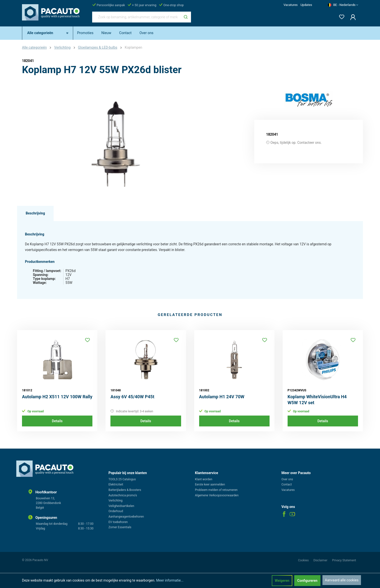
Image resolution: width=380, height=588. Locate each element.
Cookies (304, 560)
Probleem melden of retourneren (216, 490)
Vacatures (290, 5)
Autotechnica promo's (123, 495)
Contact (287, 484)
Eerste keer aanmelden (210, 484)
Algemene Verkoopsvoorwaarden (217, 495)
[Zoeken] (186, 17)
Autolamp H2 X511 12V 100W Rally (57, 397)
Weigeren (282, 581)
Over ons (287, 479)
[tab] (35, 213)
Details (57, 421)
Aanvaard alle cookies (342, 580)
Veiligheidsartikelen (121, 506)
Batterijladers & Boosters (125, 490)
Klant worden (204, 479)
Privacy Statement (344, 560)
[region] (116, 144)
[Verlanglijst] (340, 16)
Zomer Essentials (120, 527)
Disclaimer (321, 560)
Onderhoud (116, 511)
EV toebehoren (118, 522)
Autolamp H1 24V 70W (222, 397)
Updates (306, 5)
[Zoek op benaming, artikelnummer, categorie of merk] (136, 17)
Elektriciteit (116, 484)
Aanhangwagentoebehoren (126, 517)
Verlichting (116, 501)
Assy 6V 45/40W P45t (132, 397)
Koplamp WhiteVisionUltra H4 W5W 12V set (317, 400)
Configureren (307, 581)
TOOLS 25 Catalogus (122, 479)
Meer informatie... (170, 580)
